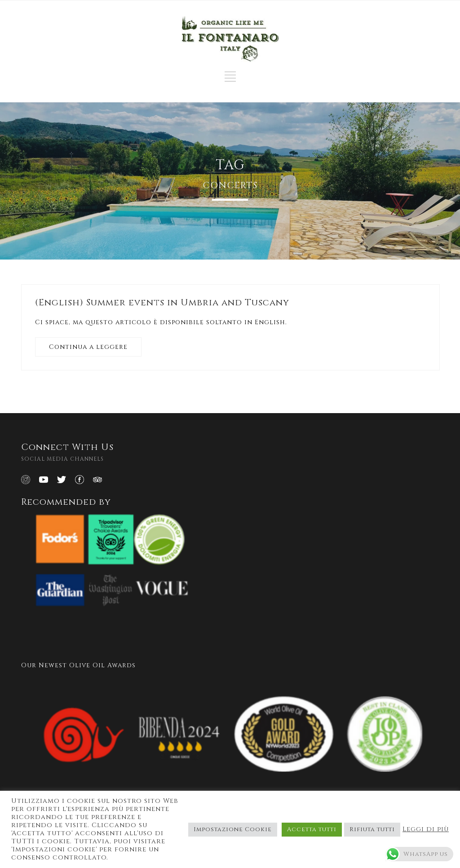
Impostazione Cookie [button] (233, 829)
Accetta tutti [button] (312, 829)
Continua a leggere (88, 347)
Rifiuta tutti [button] (372, 829)
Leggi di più (426, 829)
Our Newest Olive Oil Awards (78, 665)
